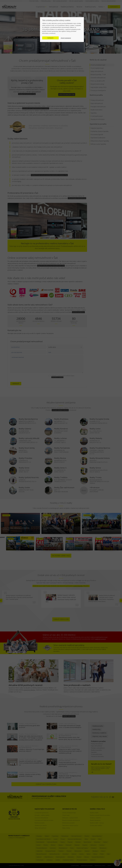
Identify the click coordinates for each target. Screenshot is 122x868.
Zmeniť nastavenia (66, 38)
